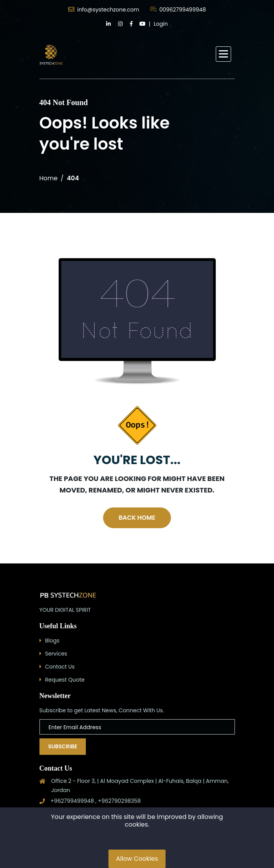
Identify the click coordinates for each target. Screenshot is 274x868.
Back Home (137, 518)
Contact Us (60, 667)
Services (56, 654)
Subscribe (63, 746)
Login (161, 24)
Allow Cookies (137, 859)
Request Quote (65, 680)
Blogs (53, 641)
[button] (223, 54)
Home (49, 178)
